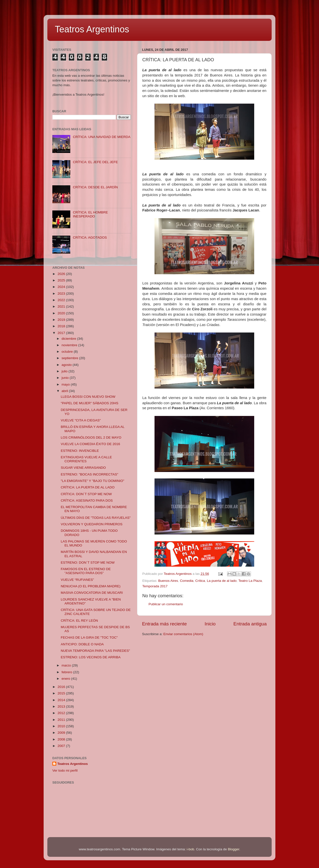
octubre (68, 352)
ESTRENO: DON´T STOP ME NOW (88, 563)
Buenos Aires (168, 581)
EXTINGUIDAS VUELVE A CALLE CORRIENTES (86, 459)
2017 (62, 333)
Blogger (234, 849)
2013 (62, 706)
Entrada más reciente (164, 624)
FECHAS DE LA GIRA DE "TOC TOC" (89, 637)
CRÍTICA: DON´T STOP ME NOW (86, 494)
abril (65, 391)
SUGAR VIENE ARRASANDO (83, 468)
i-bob (190, 849)
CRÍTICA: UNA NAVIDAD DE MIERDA (102, 137)
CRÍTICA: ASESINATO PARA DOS (87, 501)
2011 (62, 720)
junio (66, 378)
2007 (62, 746)
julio (65, 371)
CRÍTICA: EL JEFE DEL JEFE (95, 162)
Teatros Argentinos (92, 29)
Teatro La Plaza (250, 581)
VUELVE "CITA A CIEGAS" (81, 420)
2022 (62, 300)
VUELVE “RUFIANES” (77, 580)
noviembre (70, 345)
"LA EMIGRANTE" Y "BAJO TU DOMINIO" (93, 481)
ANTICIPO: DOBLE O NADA (82, 644)
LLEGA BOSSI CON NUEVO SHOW (88, 397)
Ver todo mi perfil (65, 770)
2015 (62, 693)
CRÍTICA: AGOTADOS (90, 237)
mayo (66, 384)
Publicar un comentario (166, 604)
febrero (67, 672)
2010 (62, 726)
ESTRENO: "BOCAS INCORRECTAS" (90, 474)
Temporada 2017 (155, 586)
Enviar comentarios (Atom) (183, 634)
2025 (62, 280)
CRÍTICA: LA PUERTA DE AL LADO (88, 487)
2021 (62, 306)
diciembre (69, 339)
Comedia (187, 581)
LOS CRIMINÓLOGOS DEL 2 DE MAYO (91, 437)
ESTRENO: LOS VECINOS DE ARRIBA (91, 657)
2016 (62, 687)
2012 (62, 713)
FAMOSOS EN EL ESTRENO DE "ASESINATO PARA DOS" (86, 571)
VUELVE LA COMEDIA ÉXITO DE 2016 (90, 444)
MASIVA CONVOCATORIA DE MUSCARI (92, 593)
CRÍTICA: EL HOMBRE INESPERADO (90, 214)
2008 (62, 739)
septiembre (70, 358)
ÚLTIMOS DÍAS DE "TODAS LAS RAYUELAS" (96, 518)
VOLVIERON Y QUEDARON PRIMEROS (92, 524)
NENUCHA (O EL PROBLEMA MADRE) (91, 586)
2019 (62, 320)
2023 (62, 294)
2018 (62, 326)
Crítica (200, 581)
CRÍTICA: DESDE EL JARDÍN (95, 187)
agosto (67, 365)
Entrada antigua (250, 624)
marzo (67, 665)
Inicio (210, 624)
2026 (62, 274)
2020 (62, 313)
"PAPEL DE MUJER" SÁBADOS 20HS (90, 403)
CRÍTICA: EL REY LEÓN (79, 621)
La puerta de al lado (222, 581)
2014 (62, 700)
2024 (62, 287)
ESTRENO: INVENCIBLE (80, 451)
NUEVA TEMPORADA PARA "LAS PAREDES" (95, 651)
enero (66, 679)
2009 (62, 733)
